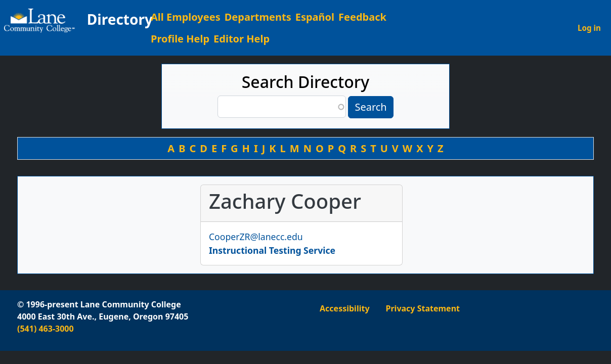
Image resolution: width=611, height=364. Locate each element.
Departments (258, 17)
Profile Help (180, 39)
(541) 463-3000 (46, 329)
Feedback (362, 17)
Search (370, 107)
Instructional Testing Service (272, 250)
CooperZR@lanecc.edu (256, 237)
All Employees (186, 17)
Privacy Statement (423, 308)
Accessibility (345, 308)
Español (315, 17)
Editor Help (242, 39)
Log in (589, 28)
